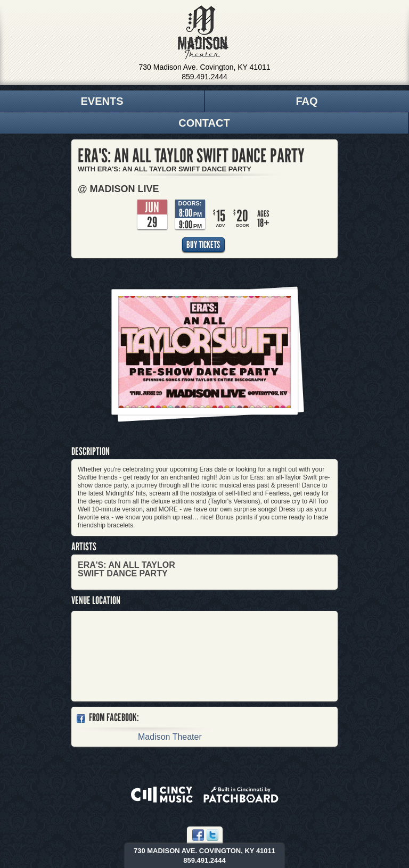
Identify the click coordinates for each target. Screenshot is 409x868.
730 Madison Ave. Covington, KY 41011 (205, 67)
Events (102, 101)
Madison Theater (203, 32)
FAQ (306, 101)
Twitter (212, 835)
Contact (204, 123)
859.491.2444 (204, 77)
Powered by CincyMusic (162, 795)
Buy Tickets (203, 245)
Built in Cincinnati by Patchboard (241, 795)
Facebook (198, 835)
